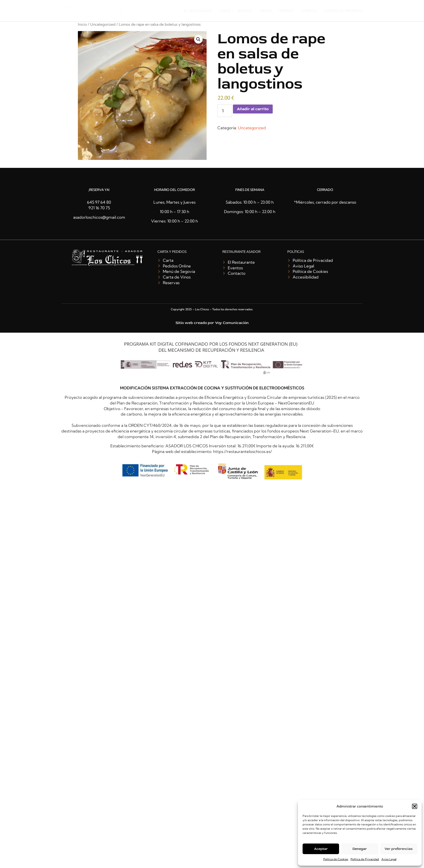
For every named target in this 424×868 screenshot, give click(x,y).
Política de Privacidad (365, 859)
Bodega (245, 11)
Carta (225, 11)
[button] (415, 806)
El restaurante (198, 11)
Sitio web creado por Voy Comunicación (212, 323)
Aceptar (321, 849)
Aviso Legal (389, 859)
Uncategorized (103, 24)
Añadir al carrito (253, 109)
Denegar (360, 849)
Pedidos (287, 11)
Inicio (82, 24)
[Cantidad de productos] (225, 111)
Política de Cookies (336, 859)
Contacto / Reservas (344, 11)
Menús (266, 11)
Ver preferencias (399, 849)
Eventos (309, 11)
